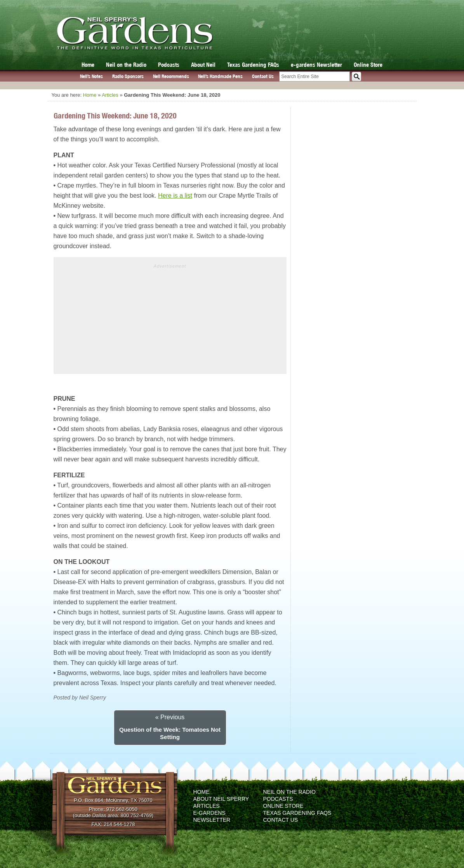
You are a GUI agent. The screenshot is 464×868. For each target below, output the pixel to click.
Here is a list (175, 196)
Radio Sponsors (128, 76)
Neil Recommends (171, 76)
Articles (110, 95)
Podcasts (169, 65)
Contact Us (263, 76)
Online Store (368, 65)
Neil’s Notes (91, 76)
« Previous (170, 717)
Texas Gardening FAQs (253, 65)
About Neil (203, 65)
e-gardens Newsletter (316, 65)
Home (88, 65)
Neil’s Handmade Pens (220, 76)
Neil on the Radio (126, 65)
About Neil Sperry (221, 799)
